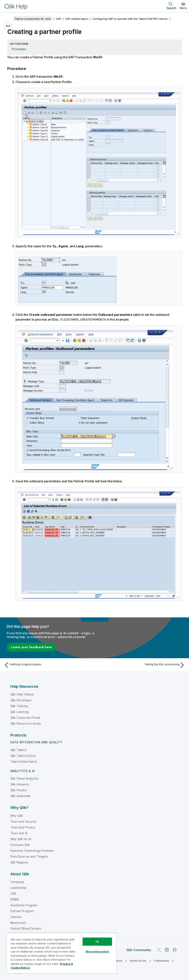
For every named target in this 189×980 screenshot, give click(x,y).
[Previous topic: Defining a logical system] (48, 665)
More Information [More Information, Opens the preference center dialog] (97, 951)
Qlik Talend (18, 750)
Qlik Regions (19, 862)
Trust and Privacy (23, 827)
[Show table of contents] (8, 19)
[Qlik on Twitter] (159, 950)
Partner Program (22, 911)
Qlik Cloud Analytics (24, 778)
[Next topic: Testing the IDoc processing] (141, 665)
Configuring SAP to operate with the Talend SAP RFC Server (130, 19)
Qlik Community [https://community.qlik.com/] (139, 950)
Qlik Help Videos (22, 694)
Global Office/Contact (26, 928)
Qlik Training (19, 706)
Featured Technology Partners (32, 850)
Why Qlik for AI (21, 839)
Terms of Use (138, 961)
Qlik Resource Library (26, 723)
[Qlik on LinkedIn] (167, 950)
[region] (61, 953)
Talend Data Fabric (24, 761)
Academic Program (24, 905)
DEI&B (15, 899)
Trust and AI (19, 833)
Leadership (18, 887)
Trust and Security (23, 821)
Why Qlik (17, 815)
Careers (16, 917)
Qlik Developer (21, 700)
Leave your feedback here (31, 647)
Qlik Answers (20, 784)
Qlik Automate (20, 796)
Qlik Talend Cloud (23, 756)
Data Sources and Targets (29, 856)
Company (17, 882)
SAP (59, 19)
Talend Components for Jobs (33, 19)
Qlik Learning (20, 712)
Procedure (19, 49)
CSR (13, 893)
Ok (97, 941)
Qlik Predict (19, 790)
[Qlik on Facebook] (175, 950)
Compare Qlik (20, 845)
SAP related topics (77, 19)
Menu (183, 8)
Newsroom (18, 922)
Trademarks (161, 961)
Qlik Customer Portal (25, 717)
